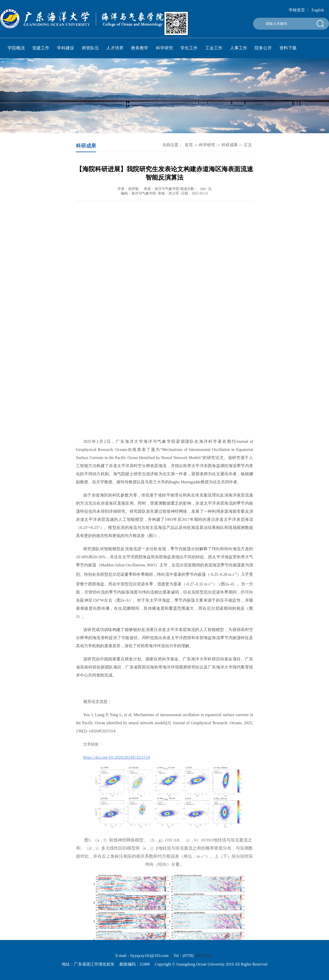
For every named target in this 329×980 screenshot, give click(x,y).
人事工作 (239, 48)
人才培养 (115, 48)
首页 (189, 145)
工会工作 (214, 48)
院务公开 (263, 48)
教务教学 (140, 48)
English (318, 10)
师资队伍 (90, 48)
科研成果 (230, 145)
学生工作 (189, 48)
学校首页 (297, 10)
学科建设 (66, 48)
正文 (248, 145)
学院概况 (16, 48)
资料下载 (288, 48)
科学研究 (164, 48)
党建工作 (41, 48)
